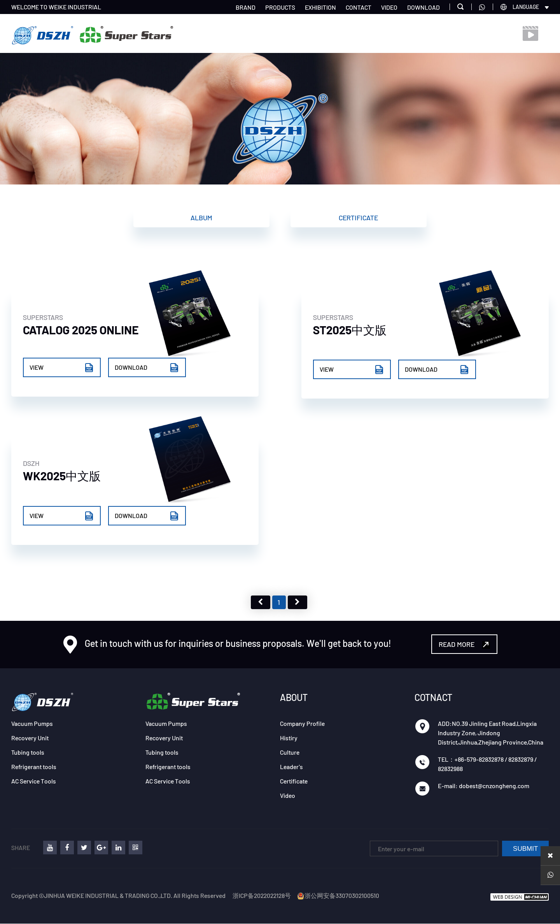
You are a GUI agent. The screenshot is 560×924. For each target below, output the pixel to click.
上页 (261, 603)
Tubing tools (28, 753)
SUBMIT (525, 849)
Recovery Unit (30, 738)
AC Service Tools (34, 781)
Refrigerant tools (34, 767)
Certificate (358, 218)
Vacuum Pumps (32, 724)
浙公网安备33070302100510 (338, 896)
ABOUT (294, 698)
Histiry (289, 738)
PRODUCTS (280, 7)
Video (288, 796)
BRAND (246, 7)
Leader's (291, 767)
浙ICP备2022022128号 (262, 896)
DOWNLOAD (423, 7)
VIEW (62, 368)
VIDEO (389, 7)
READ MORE (464, 645)
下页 (297, 603)
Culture (290, 753)
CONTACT (359, 7)
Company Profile (302, 724)
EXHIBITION (320, 7)
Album (201, 218)
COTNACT (433, 698)
